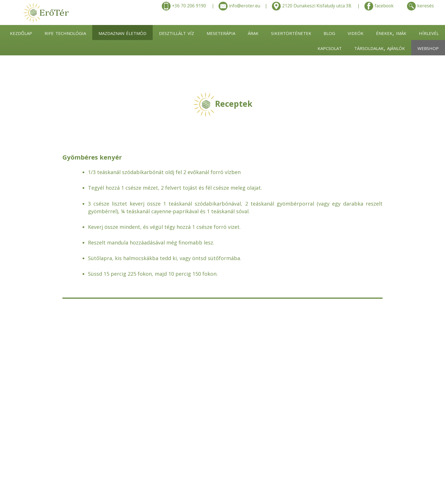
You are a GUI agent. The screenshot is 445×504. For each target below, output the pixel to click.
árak (253, 33)
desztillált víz (177, 33)
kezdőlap (21, 33)
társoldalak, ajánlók (380, 48)
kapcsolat (330, 48)
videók (356, 33)
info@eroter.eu (239, 6)
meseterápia (221, 33)
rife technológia (65, 33)
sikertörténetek (291, 33)
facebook (379, 6)
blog (329, 33)
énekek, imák (391, 33)
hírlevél (429, 33)
